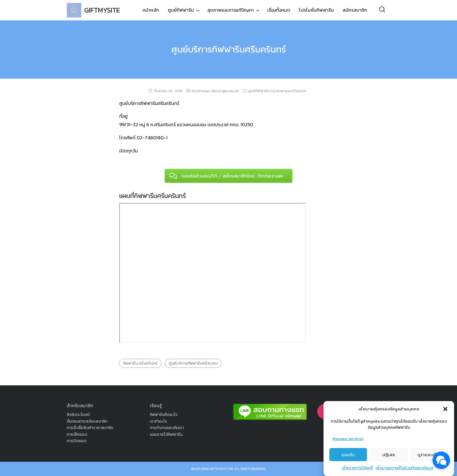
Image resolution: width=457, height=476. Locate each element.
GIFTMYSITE (103, 10)
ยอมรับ (348, 455)
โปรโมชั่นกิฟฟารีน (316, 10)
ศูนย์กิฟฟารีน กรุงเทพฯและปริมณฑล (277, 91)
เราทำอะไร (158, 421)
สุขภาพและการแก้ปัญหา (231, 10)
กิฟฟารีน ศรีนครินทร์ (140, 363)
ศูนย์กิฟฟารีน (181, 10)
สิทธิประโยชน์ (78, 415)
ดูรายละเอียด (429, 455)
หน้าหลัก (151, 10)
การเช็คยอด (77, 434)
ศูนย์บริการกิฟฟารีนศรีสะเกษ (193, 363)
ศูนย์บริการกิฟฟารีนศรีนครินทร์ (229, 49)
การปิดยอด (77, 441)
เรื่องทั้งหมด (279, 10)
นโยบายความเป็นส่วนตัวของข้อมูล (404, 468)
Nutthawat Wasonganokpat (215, 91)
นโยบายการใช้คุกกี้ (357, 468)
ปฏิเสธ (389, 455)
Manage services (348, 439)
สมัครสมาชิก (355, 10)
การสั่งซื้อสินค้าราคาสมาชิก (90, 428)
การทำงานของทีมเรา (167, 428)
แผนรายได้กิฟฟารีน (166, 434)
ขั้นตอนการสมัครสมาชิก (87, 421)
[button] (445, 409)
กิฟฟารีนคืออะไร (164, 415)
